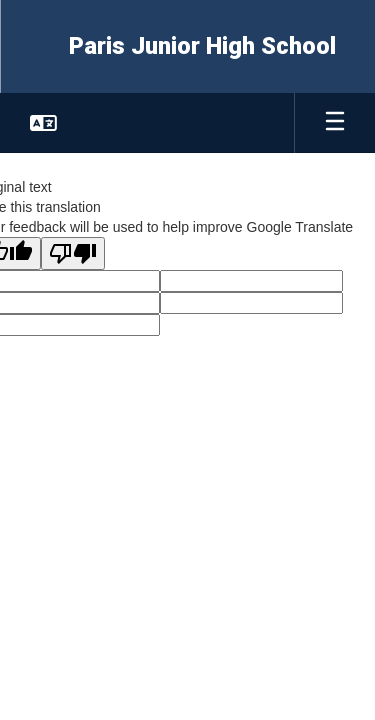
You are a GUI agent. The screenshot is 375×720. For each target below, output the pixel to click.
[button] (43, 123)
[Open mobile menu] (335, 123)
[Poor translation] (73, 253)
